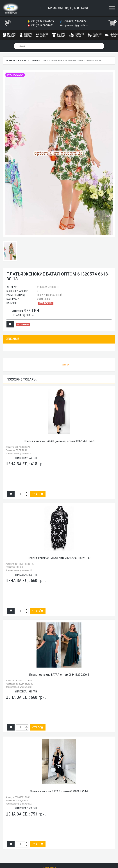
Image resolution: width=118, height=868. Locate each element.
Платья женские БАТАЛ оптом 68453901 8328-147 (59, 558)
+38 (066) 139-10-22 (75, 21)
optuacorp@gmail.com (76, 25)
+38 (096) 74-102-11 (43, 25)
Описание (12, 339)
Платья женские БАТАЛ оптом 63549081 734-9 (59, 791)
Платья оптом (38, 61)
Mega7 (66, 365)
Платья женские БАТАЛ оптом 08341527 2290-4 (59, 675)
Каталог (22, 61)
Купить (38, 494)
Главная (11, 61)
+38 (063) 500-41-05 (43, 21)
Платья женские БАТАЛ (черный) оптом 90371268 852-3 (59, 441)
